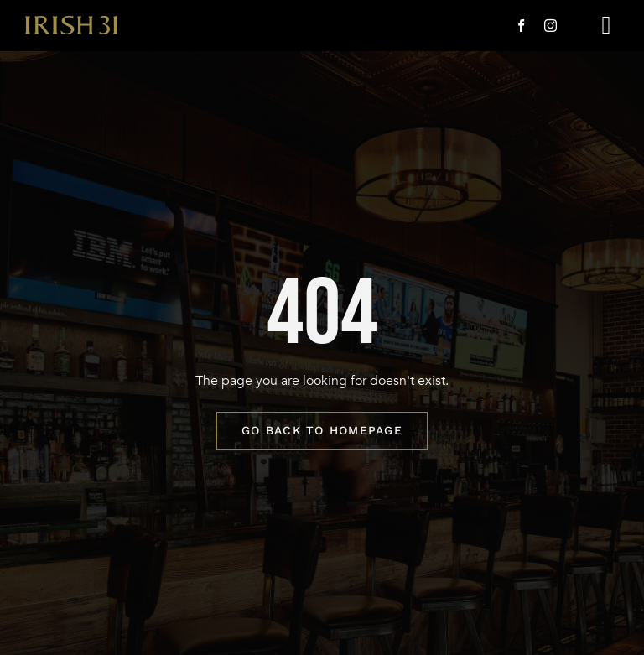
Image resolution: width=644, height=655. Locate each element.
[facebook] (521, 26)
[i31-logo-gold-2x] (71, 23)
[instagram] (551, 26)
